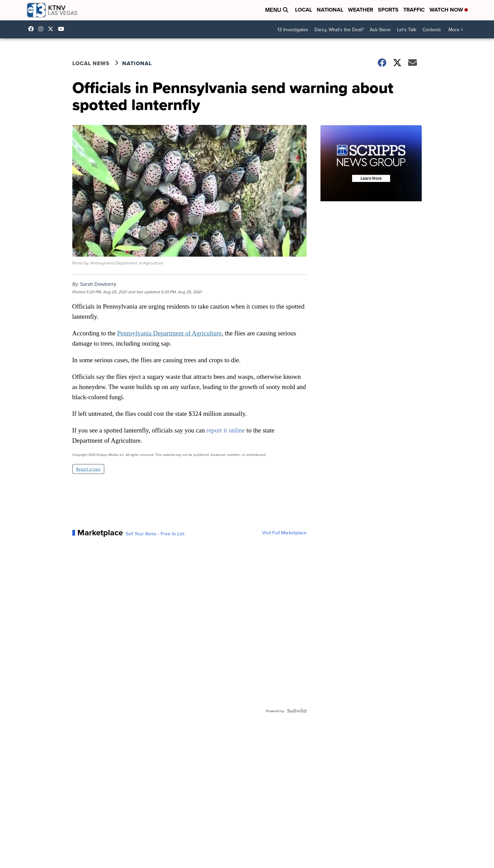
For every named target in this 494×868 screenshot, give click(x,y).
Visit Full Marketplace (284, 533)
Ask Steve (380, 30)
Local (304, 10)
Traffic (414, 10)
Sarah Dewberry (98, 284)
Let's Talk (407, 30)
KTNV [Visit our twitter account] (52, 29)
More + (456, 30)
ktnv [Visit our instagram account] (42, 29)
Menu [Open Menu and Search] (277, 10)
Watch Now (449, 10)
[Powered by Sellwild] (297, 711)
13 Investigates (293, 30)
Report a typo (88, 469)
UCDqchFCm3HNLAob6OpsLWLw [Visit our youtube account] (63, 29)
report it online (226, 430)
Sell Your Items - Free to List (155, 534)
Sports (388, 10)
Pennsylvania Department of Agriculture (169, 333)
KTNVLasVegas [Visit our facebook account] (33, 29)
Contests (432, 30)
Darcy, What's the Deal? (339, 30)
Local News (91, 63)
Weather (361, 10)
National (330, 10)
